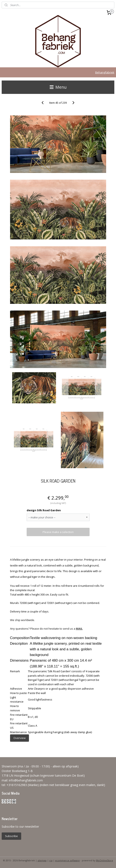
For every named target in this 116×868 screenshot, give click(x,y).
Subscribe (11, 836)
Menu (58, 87)
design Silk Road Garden (44, 510)
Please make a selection (58, 532)
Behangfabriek (105, 72)
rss (51, 860)
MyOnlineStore (105, 860)
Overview (20, 738)
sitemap (42, 860)
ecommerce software (67, 860)
